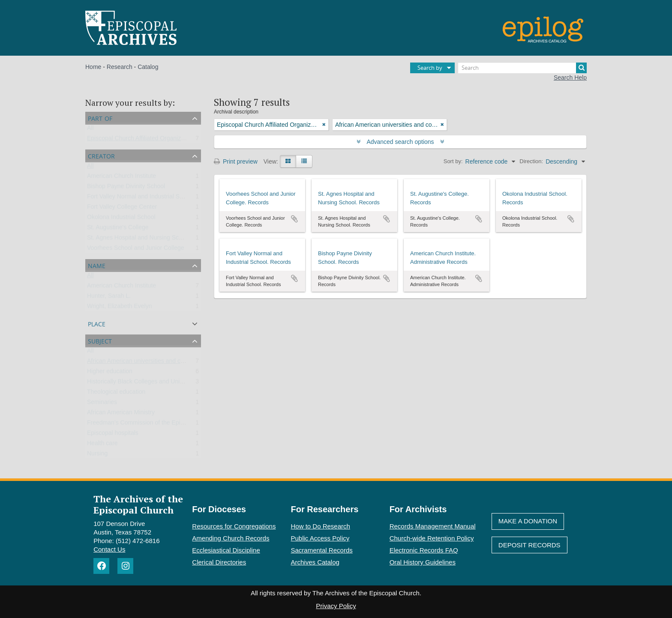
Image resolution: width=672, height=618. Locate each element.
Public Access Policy (320, 538)
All (90, 130)
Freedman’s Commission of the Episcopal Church (153, 424)
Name (97, 265)
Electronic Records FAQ (424, 550)
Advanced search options (400, 142)
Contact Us (109, 549)
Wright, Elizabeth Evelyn (119, 308)
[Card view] (288, 161)
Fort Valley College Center (122, 209)
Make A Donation (528, 521)
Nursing (97, 455)
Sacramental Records (322, 550)
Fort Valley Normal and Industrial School (141, 198)
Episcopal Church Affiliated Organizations (142, 140)
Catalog (148, 67)
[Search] (522, 68)
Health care (102, 445)
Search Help (570, 78)
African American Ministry (121, 414)
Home (93, 67)
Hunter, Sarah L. (109, 298)
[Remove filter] (324, 125)
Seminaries (102, 404)
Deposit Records (529, 545)
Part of (100, 118)
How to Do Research (321, 526)
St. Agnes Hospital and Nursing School (138, 239)
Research (120, 67)
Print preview (236, 161)
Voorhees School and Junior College (136, 250)
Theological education (116, 394)
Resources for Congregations (234, 526)
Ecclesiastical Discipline (226, 550)
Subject (100, 340)
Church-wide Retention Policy (432, 538)
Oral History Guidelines (423, 562)
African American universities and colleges (143, 363)
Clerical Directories (219, 562)
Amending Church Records (231, 538)
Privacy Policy (336, 606)
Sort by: (453, 161)
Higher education (110, 373)
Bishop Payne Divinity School (126, 188)
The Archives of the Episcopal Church (138, 504)
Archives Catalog (315, 562)
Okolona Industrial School (121, 219)
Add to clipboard (294, 219)
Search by (430, 68)
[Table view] (304, 161)
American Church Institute (121, 178)
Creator (101, 155)
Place (97, 323)
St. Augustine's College (118, 229)
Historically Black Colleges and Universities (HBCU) (156, 383)
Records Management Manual (433, 526)
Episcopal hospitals (113, 435)
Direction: (531, 161)
